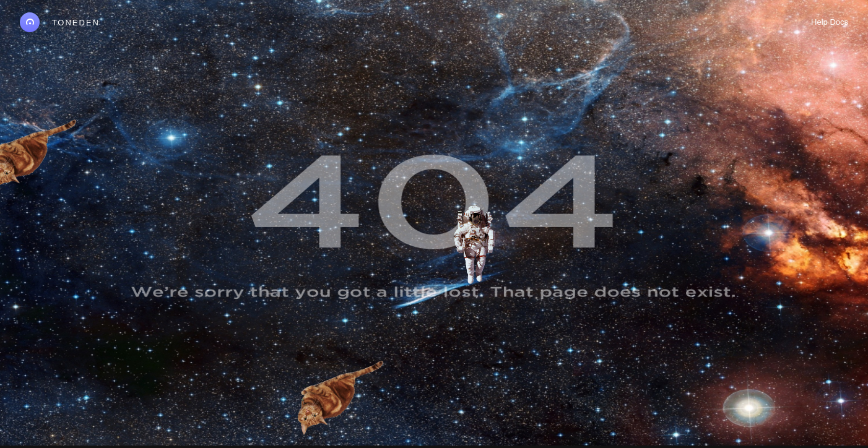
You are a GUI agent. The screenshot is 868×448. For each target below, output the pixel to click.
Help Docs (830, 22)
